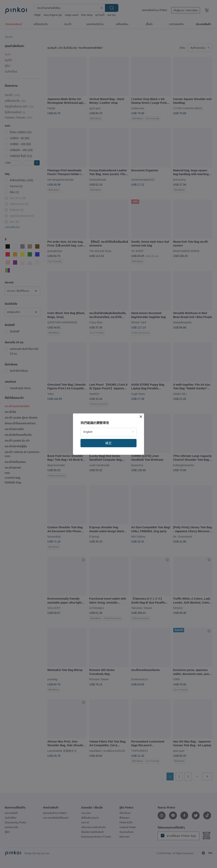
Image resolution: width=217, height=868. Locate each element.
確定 (108, 443)
